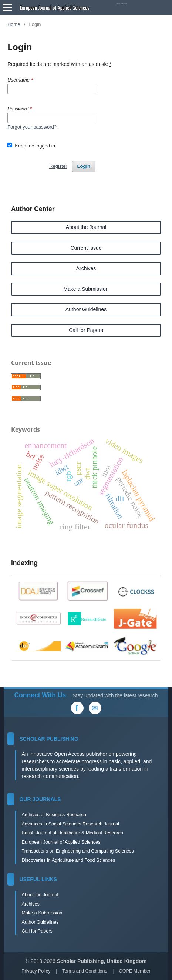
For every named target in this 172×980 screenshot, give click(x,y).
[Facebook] (77, 708)
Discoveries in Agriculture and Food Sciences (68, 860)
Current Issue (86, 248)
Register (58, 166)
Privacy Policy (36, 971)
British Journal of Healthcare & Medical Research (72, 833)
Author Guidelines (86, 309)
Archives (86, 268)
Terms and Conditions (85, 971)
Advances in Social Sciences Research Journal (70, 824)
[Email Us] (95, 708)
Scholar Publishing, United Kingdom (102, 961)
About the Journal (86, 227)
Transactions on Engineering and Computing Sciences (77, 851)
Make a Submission (86, 289)
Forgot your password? (32, 127)
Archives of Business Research (54, 815)
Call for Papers (86, 330)
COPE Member (135, 971)
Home (14, 24)
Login (84, 166)
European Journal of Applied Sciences (61, 842)
